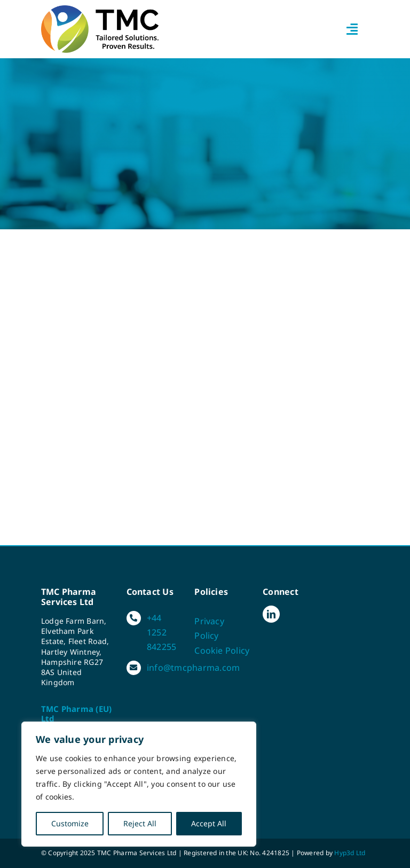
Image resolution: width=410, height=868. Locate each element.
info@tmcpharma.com (193, 668)
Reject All (140, 823)
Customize (70, 823)
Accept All (209, 823)
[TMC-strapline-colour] (100, 10)
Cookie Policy (222, 650)
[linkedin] (271, 614)
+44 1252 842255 (161, 632)
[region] (139, 784)
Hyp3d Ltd (350, 853)
